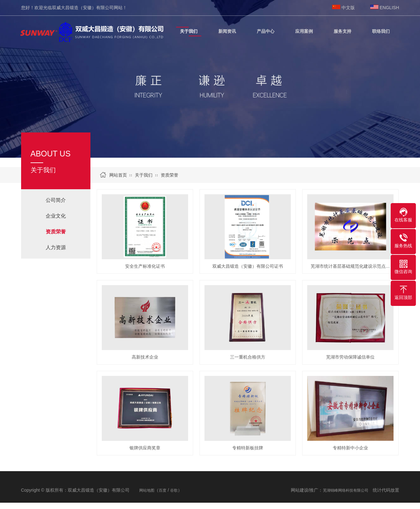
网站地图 (147, 490)
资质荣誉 (170, 175)
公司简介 (56, 200)
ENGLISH (389, 8)
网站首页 (118, 175)
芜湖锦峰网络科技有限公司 (346, 490)
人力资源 (56, 247)
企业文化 (56, 216)
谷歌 (174, 490)
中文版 (348, 8)
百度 (163, 490)
